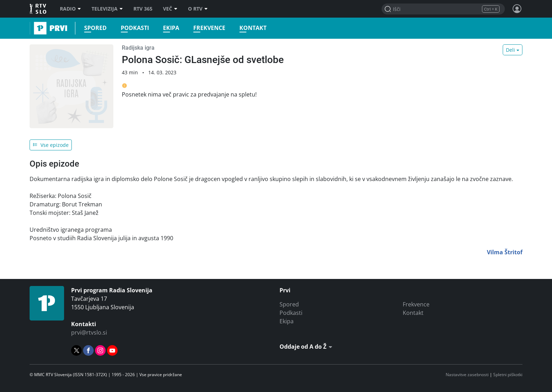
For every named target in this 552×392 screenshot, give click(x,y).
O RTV (198, 9)
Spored (93, 28)
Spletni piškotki (508, 375)
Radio (70, 9)
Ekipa (169, 28)
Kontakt (251, 28)
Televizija (107, 9)
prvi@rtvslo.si (89, 332)
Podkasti (133, 28)
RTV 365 (143, 9)
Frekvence (207, 28)
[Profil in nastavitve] (517, 9)
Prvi (32, 28)
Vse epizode (51, 145)
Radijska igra (138, 48)
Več (170, 9)
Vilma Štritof (505, 252)
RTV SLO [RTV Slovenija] (39, 9)
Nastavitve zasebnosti (467, 375)
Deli (510, 50)
